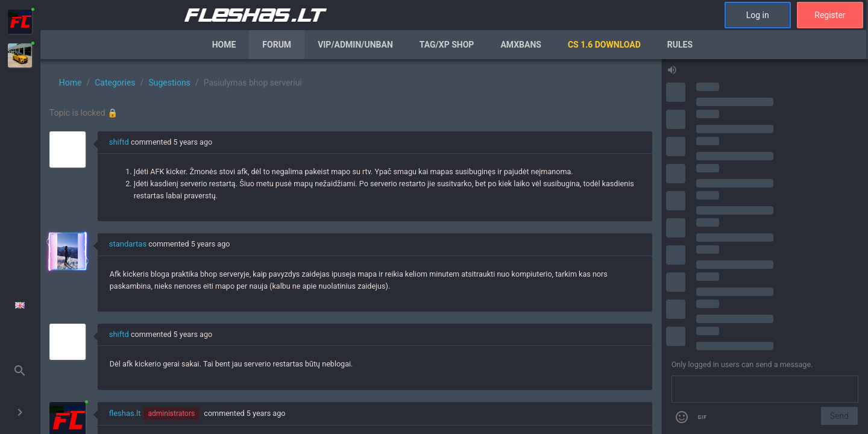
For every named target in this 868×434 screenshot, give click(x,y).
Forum (277, 45)
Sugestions (169, 83)
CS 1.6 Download (604, 45)
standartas (128, 244)
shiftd (119, 142)
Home (224, 45)
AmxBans (521, 45)
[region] (351, 247)
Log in (758, 15)
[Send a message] (765, 389)
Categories (115, 83)
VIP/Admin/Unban (355, 45)
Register (830, 15)
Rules (680, 45)
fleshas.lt (125, 413)
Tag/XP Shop (447, 45)
